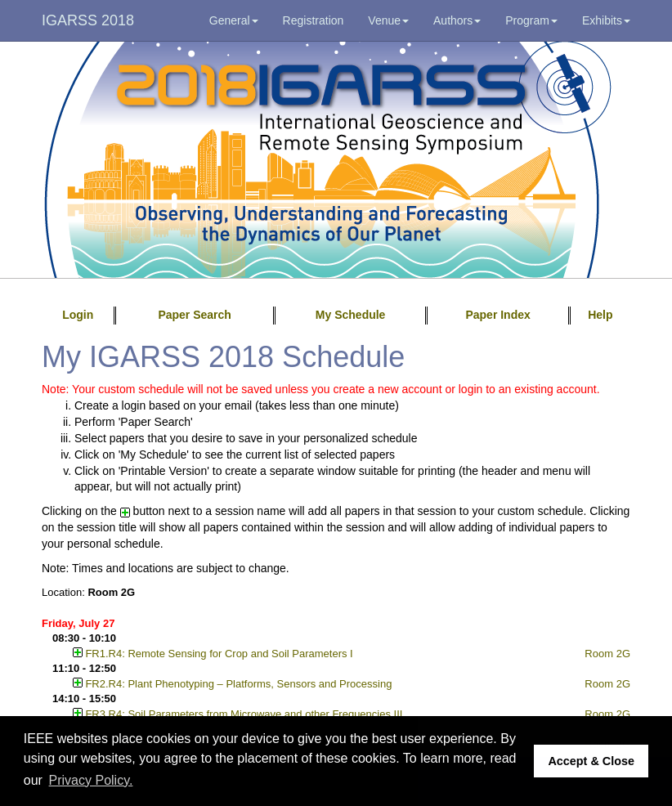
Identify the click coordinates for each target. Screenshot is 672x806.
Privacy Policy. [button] (91, 780)
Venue (388, 20)
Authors (457, 20)
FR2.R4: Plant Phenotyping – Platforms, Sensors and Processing (238, 684)
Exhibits (606, 20)
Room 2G (607, 654)
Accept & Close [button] (591, 761)
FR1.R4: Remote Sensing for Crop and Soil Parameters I (219, 654)
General (234, 20)
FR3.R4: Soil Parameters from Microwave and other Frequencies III (244, 714)
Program (531, 20)
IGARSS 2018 (88, 20)
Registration (314, 20)
